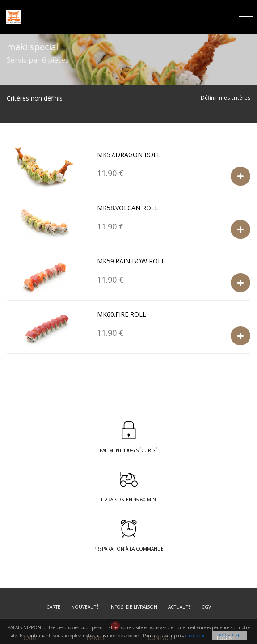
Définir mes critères (225, 98)
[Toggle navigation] (246, 15)
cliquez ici (196, 636)
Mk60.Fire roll (122, 314)
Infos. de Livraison (133, 607)
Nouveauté (85, 607)
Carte (53, 607)
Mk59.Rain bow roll (131, 261)
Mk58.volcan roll (128, 208)
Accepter (230, 636)
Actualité (179, 607)
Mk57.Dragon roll (129, 155)
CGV (206, 607)
